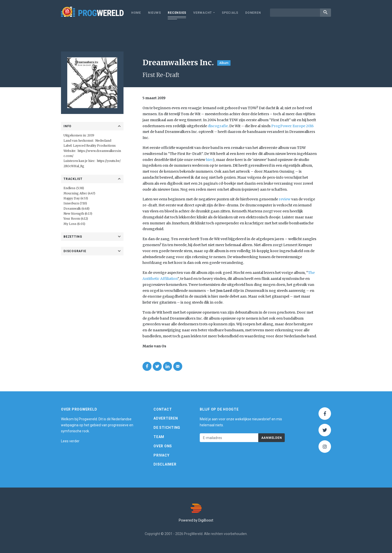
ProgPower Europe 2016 (292, 126)
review (285, 199)
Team (159, 437)
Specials (230, 13)
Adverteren (166, 418)
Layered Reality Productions (94, 146)
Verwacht (203, 13)
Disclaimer (165, 464)
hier (209, 160)
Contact (163, 409)
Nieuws (154, 13)
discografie (218, 126)
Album (224, 63)
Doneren (253, 13)
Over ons (163, 446)
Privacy (161, 455)
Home (136, 13)
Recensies (177, 13)
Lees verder (70, 441)
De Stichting (167, 428)
